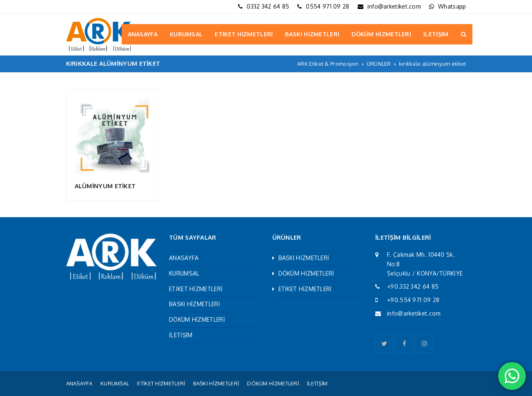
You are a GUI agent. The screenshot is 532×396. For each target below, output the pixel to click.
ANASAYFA (184, 258)
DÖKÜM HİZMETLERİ (197, 319)
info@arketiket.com (394, 6)
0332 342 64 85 (268, 6)
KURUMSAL (184, 273)
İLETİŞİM (181, 335)
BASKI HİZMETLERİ (195, 304)
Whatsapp (452, 6)
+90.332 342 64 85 (413, 286)
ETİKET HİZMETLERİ (196, 289)
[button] (464, 34)
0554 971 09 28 (327, 6)
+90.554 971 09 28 (413, 300)
